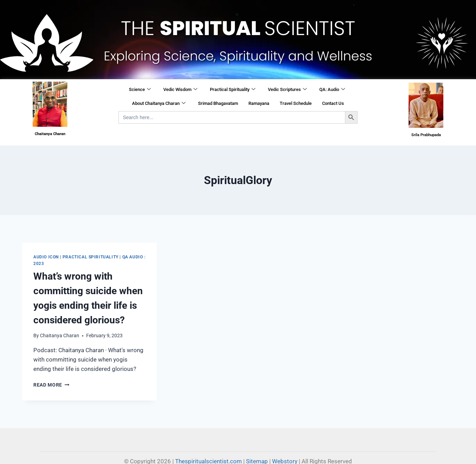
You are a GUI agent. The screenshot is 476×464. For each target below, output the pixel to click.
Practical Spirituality (233, 90)
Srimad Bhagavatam (218, 103)
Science (140, 90)
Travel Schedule (296, 103)
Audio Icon (46, 257)
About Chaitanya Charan (159, 103)
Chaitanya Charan (60, 335)
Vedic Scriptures (287, 90)
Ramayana (259, 103)
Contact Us (333, 103)
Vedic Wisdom (180, 90)
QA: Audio (332, 90)
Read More (51, 385)
